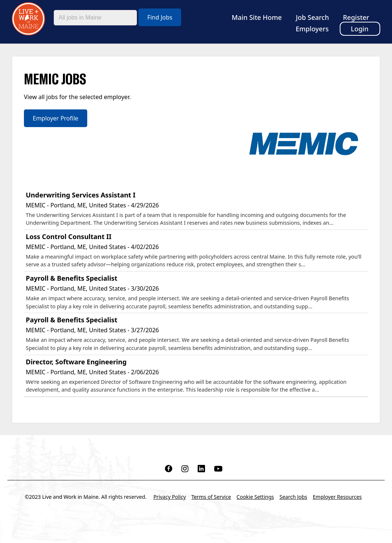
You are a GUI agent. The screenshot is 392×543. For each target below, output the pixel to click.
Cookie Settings (255, 497)
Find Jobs (160, 17)
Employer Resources (337, 497)
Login (360, 29)
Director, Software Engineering (76, 362)
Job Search (312, 17)
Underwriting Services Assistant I (81, 195)
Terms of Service (211, 497)
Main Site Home (257, 17)
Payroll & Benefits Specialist (72, 278)
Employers (312, 29)
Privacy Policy (170, 497)
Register (356, 17)
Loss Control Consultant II (69, 237)
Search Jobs (293, 497)
